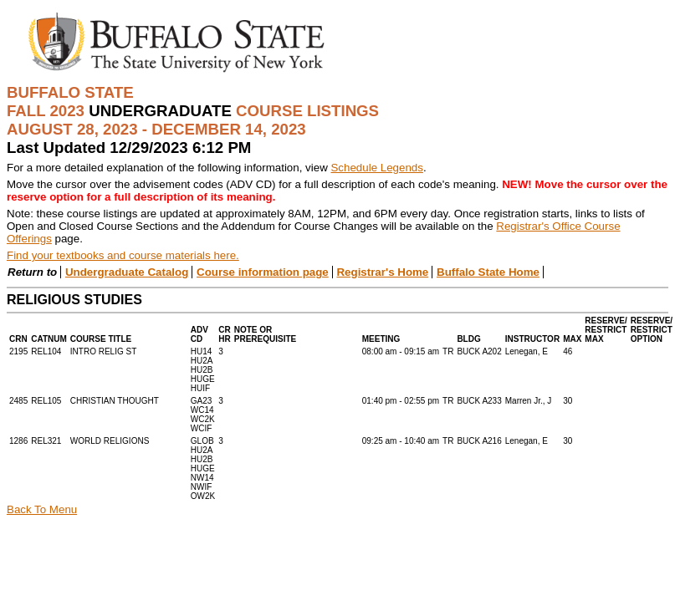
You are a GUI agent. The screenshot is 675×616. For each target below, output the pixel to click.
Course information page (263, 272)
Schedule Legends (376, 168)
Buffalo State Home (488, 272)
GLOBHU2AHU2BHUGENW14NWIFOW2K (203, 468)
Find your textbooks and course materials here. (123, 255)
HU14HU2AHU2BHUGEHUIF (203, 370)
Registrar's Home (382, 272)
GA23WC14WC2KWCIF (203, 415)
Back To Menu (42, 509)
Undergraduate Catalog (127, 272)
